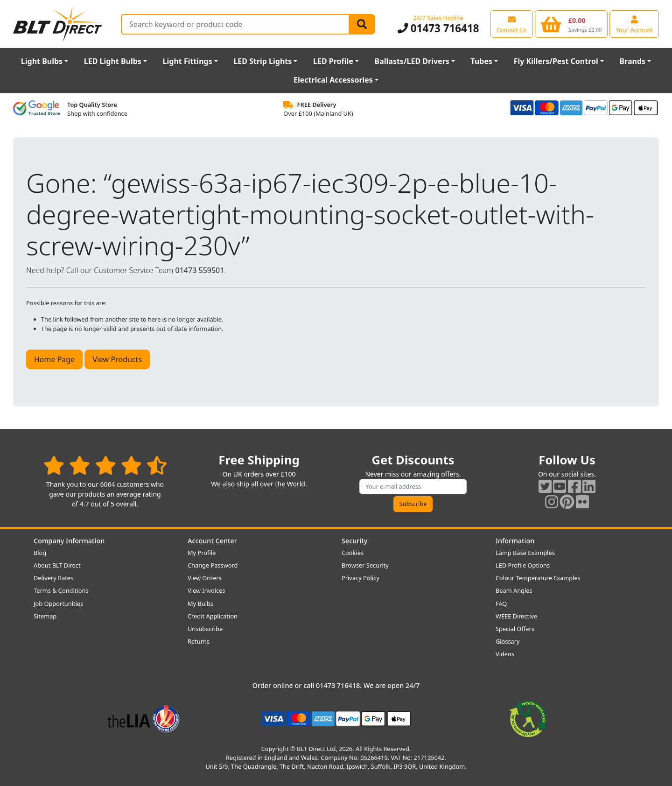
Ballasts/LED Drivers (412, 61)
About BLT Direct (57, 565)
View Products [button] (117, 359)
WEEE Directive (516, 616)
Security (354, 541)
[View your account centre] (634, 24)
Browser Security (365, 565)
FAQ (501, 604)
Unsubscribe (205, 629)
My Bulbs (200, 604)
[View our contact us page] (512, 24)
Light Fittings (188, 61)
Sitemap (45, 616)
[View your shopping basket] (571, 24)
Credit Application (213, 616)
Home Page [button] (54, 359)
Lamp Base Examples (525, 553)
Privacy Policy (360, 578)
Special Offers (515, 629)
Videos (505, 654)
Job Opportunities (58, 604)
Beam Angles (514, 590)
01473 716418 (438, 28)
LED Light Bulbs (113, 61)
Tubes (482, 61)
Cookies (353, 553)
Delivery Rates (53, 578)
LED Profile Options (523, 565)
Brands (632, 61)
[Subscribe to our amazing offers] (413, 487)
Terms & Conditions (61, 590)
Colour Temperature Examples (538, 578)
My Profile (202, 553)
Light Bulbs (42, 61)
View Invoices (206, 590)
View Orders (205, 578)
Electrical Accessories (333, 80)
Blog (40, 553)
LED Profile (333, 61)
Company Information (69, 541)
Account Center (212, 541)
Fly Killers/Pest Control (556, 61)
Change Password (213, 565)
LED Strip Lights (262, 61)
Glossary (508, 641)
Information (515, 541)
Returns (199, 641)
